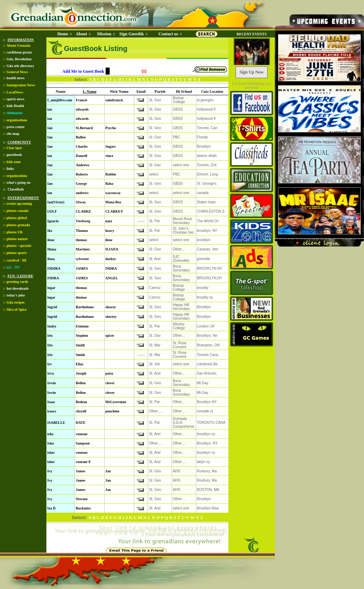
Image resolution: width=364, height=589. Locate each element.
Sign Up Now (251, 72)
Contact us (168, 34)
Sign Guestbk (133, 34)
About (81, 34)
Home (63, 34)
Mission (104, 34)
